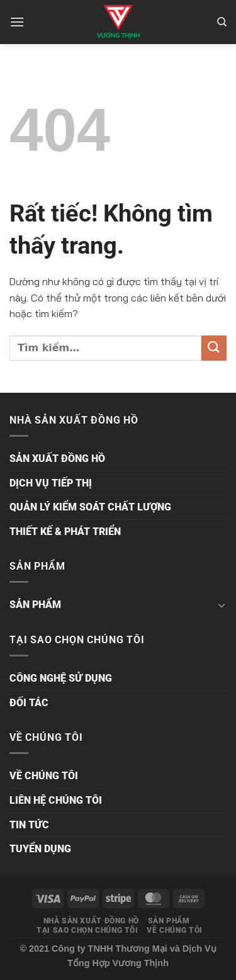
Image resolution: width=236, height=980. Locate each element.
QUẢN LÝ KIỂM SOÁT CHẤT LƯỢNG (90, 507)
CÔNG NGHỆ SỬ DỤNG (61, 678)
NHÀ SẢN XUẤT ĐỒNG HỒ (91, 921)
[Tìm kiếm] (222, 22)
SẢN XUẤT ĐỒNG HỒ (57, 459)
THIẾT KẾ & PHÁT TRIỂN (65, 532)
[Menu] (17, 22)
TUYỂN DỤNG (40, 849)
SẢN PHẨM (35, 605)
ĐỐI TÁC (29, 703)
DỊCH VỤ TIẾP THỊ (51, 483)
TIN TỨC (29, 825)
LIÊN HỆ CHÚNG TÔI (56, 800)
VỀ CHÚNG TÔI (44, 776)
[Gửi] (214, 348)
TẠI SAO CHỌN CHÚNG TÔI (87, 930)
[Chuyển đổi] (222, 605)
